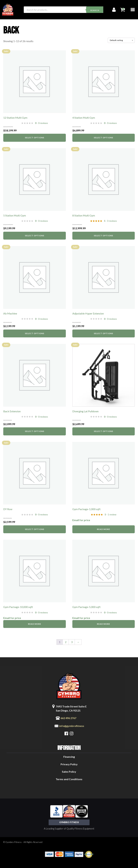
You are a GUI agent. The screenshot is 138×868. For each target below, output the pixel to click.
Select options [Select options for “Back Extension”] (35, 431)
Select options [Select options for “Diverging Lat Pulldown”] (103, 431)
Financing (69, 757)
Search (95, 10)
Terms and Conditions (69, 779)
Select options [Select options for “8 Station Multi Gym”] (103, 236)
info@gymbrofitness (72, 726)
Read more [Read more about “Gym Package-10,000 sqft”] (35, 624)
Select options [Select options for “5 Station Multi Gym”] (35, 236)
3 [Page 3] (72, 642)
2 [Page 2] (66, 642)
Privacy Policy (69, 764)
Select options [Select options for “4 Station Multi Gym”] (103, 138)
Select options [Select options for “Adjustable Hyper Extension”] (103, 333)
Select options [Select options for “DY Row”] (35, 529)
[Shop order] (121, 40)
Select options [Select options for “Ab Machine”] (35, 333)
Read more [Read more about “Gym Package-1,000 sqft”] (103, 529)
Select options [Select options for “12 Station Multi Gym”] (35, 138)
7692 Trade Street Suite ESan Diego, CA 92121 (71, 708)
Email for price (81, 520)
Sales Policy (69, 772)
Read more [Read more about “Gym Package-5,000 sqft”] (103, 624)
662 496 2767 (68, 718)
